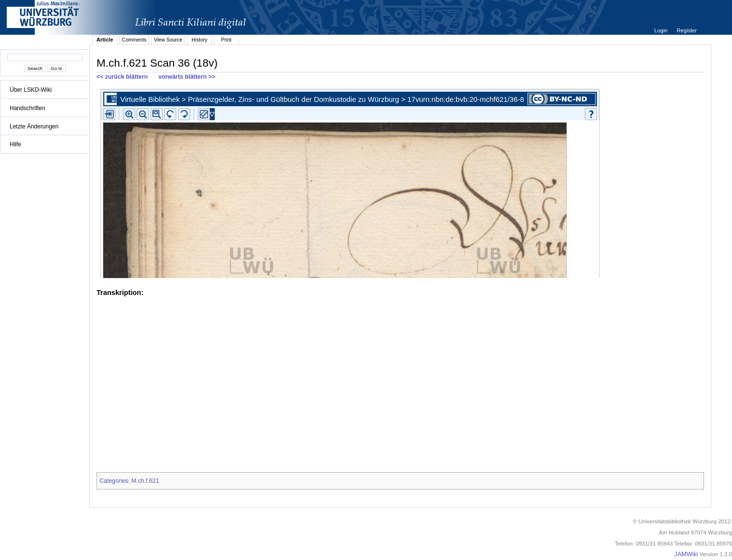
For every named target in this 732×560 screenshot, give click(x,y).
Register (687, 30)
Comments (134, 40)
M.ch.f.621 (145, 481)
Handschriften (28, 108)
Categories (114, 481)
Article (105, 40)
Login (662, 30)
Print (226, 40)
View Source (168, 40)
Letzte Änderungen (34, 126)
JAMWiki (686, 554)
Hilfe (15, 144)
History (200, 40)
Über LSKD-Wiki (31, 90)
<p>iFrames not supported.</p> (400, 182)
